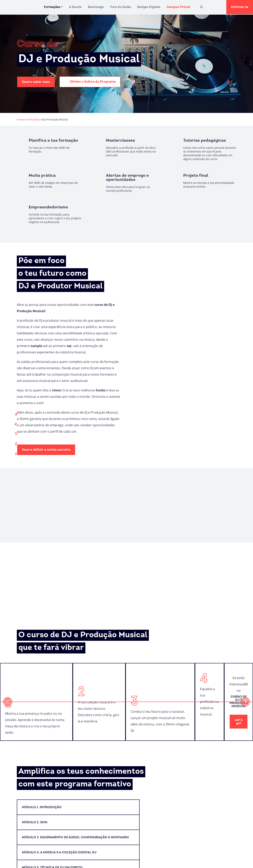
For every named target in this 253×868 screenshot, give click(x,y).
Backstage (96, 7)
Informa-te (240, 7)
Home (20, 119)
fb (16, 414)
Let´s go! (239, 722)
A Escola (75, 7)
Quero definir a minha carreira (46, 450)
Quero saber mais (36, 82)
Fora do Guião (120, 7)
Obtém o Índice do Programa (90, 82)
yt (16, 434)
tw (16, 444)
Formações (52, 7)
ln (16, 454)
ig (16, 424)
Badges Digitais (149, 7)
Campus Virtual (178, 7)
